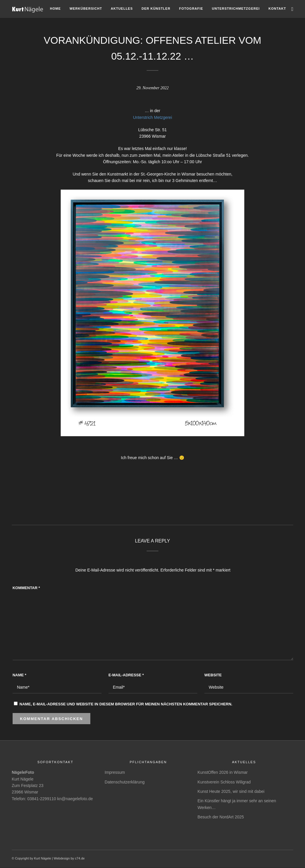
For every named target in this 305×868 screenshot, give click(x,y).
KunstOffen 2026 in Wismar (223, 772)
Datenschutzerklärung (125, 782)
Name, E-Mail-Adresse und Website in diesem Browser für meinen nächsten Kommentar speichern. (126, 704)
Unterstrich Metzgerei (152, 117)
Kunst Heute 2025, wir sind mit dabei (231, 791)
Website (213, 675)
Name (20, 675)
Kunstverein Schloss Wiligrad (224, 782)
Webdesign (62, 858)
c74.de (80, 858)
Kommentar (26, 588)
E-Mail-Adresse (126, 675)
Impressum (115, 772)
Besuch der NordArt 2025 (221, 817)
